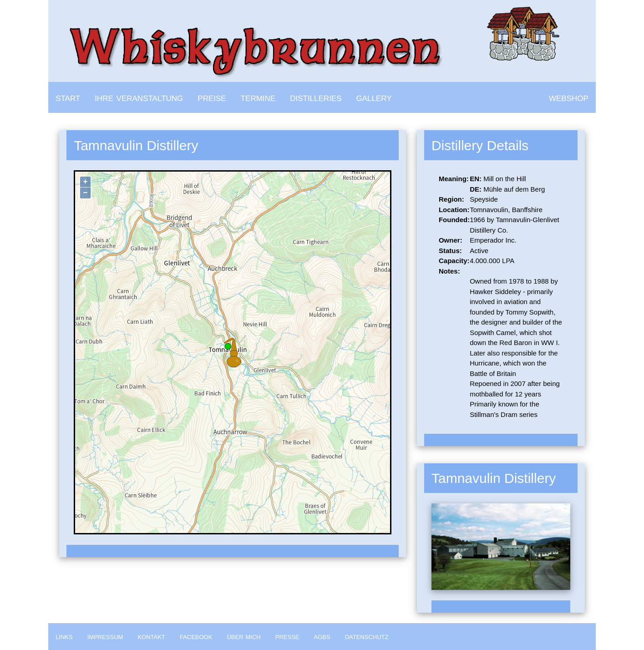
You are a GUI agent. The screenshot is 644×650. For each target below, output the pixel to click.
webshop (569, 97)
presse (287, 636)
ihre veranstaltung (139, 97)
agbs (322, 636)
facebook (196, 636)
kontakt (151, 636)
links (64, 636)
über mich (243, 636)
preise (212, 97)
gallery (374, 97)
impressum (105, 636)
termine (258, 97)
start (68, 97)
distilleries (316, 97)
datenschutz (367, 636)
